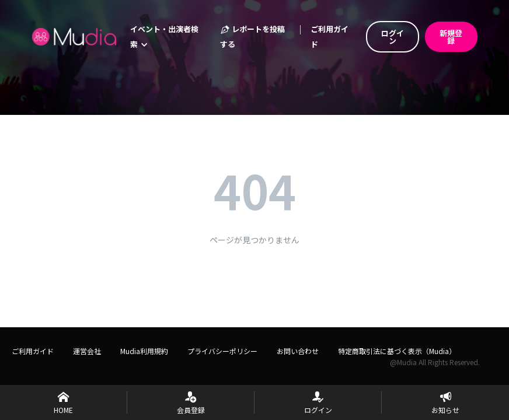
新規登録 (451, 37)
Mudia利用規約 (144, 351)
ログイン (393, 37)
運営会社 (87, 351)
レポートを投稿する (252, 36)
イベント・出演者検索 (164, 36)
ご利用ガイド (330, 36)
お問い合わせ (298, 351)
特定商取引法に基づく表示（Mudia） (397, 351)
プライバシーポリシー (222, 351)
